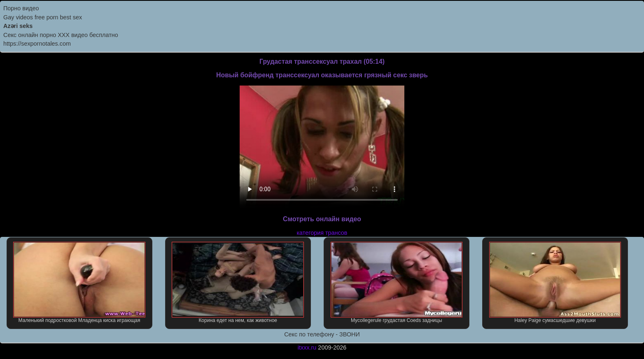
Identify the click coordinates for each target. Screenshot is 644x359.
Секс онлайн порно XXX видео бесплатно (61, 35)
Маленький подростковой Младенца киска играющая (79, 283)
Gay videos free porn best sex (43, 17)
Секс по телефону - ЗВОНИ (322, 334)
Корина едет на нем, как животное (238, 283)
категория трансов (322, 233)
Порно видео (21, 8)
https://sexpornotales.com (37, 44)
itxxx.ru (307, 347)
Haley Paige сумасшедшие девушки (555, 283)
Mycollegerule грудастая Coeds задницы (397, 283)
